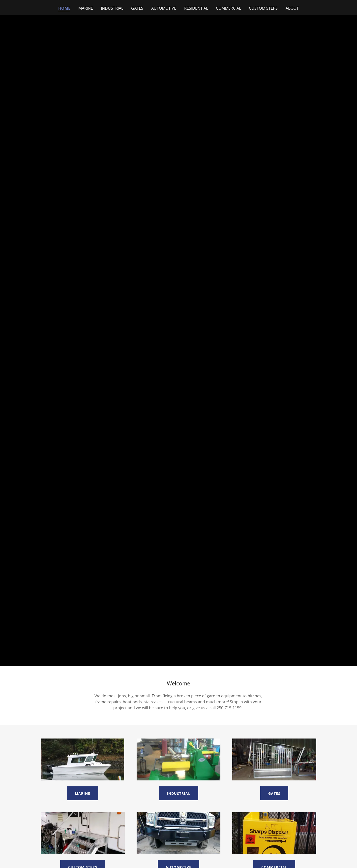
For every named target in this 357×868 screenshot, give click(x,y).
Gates (274, 793)
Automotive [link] (164, 8)
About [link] (292, 8)
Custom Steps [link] (263, 8)
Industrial (179, 793)
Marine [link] (86, 8)
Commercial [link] (228, 8)
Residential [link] (196, 8)
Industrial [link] (112, 8)
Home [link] (64, 8)
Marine (83, 793)
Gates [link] (137, 8)
